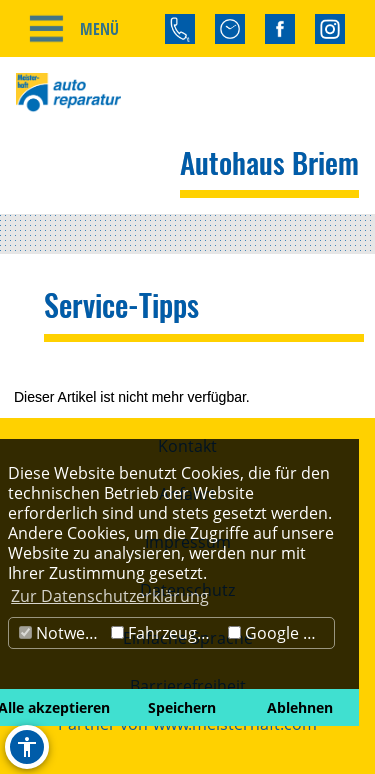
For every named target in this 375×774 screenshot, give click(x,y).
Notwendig (62, 633)
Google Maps (281, 633)
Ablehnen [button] (300, 707)
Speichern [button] (182, 707)
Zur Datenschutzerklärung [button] (110, 596)
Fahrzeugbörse (167, 633)
